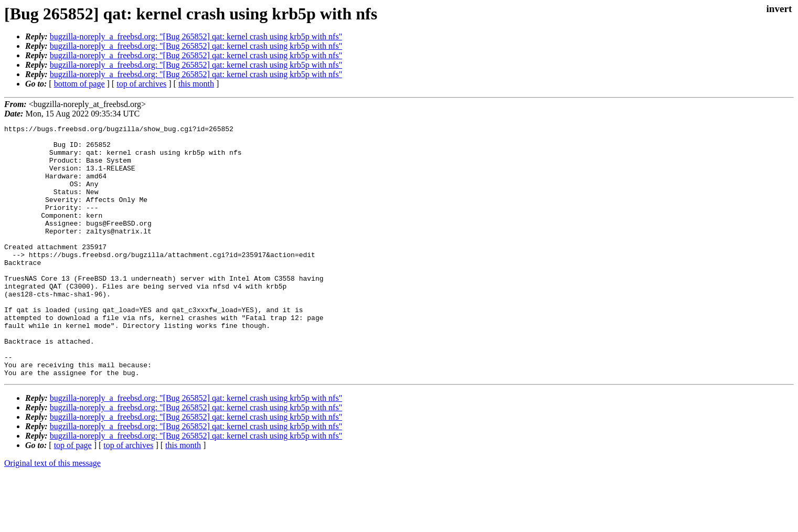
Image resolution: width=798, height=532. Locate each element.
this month (196, 84)
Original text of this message (52, 513)
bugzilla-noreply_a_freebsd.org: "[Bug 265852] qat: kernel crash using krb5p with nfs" (196, 36)
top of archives (141, 84)
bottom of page (79, 84)
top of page (73, 496)
